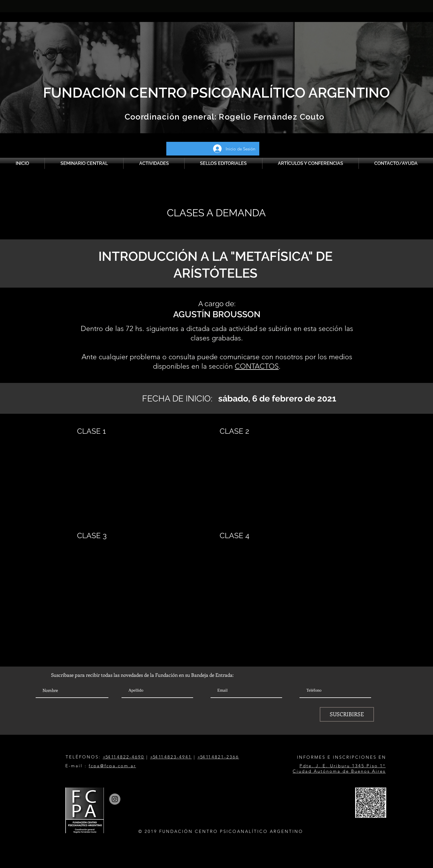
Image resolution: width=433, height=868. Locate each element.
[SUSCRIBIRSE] (347, 714)
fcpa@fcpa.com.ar (112, 766)
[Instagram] (115, 799)
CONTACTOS (257, 366)
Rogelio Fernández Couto (271, 117)
